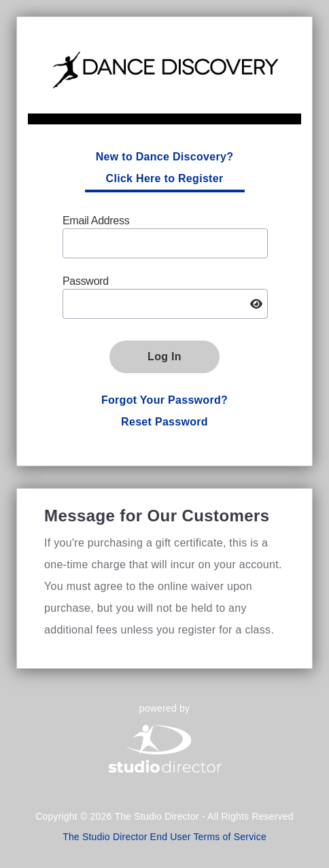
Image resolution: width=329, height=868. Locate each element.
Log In (164, 357)
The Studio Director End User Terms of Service (164, 837)
